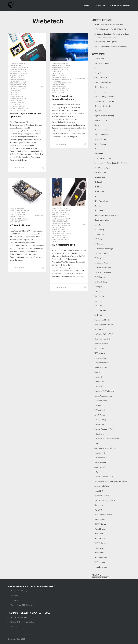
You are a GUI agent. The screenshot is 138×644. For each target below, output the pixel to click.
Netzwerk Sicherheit (102, 339)
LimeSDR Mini (100, 310)
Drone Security (100, 149)
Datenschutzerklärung (19, 591)
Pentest (97, 372)
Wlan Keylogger (20, 110)
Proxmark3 (99, 386)
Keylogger (22, 83)
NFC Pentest (99, 348)
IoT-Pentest (99, 234)
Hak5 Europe (65, 218)
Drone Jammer (100, 144)
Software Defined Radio (104, 477)
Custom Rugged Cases (103, 82)
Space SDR (99, 491)
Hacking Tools (64, 214)
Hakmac (86, 5)
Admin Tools (99, 59)
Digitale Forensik (58, 69)
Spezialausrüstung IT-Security (106, 500)
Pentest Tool (22, 87)
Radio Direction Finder (104, 396)
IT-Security (25, 81)
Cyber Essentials (101, 87)
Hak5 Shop (55, 220)
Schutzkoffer (15, 93)
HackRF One (99, 187)
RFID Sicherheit (101, 410)
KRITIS (12, 85)
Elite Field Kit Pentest (103, 158)
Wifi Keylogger (100, 543)
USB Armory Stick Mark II (105, 515)
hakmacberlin (19, 168)
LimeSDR (98, 306)
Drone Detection (101, 135)
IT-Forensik (63, 220)
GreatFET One (100, 173)
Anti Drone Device (102, 63)
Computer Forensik (16, 64)
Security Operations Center (105, 448)
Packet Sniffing (100, 358)
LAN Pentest (99, 296)
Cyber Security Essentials (104, 97)
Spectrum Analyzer (16, 104)
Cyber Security (23, 67)
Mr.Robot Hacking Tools (64, 245)
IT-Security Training (103, 272)
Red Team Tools (15, 89)
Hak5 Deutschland (101, 201)
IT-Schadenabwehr (102, 253)
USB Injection (100, 519)
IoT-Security (20, 214)
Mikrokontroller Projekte (61, 83)
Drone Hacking (100, 139)
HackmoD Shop (99, 5)
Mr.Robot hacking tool (104, 334)
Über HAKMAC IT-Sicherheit (120, 5)
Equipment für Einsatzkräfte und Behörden (19, 75)
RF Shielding (99, 405)
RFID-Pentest (100, 415)
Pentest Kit (13, 87)
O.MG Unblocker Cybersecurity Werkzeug (111, 46)
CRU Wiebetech (101, 78)
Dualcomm (99, 154)
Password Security (58, 85)
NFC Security (100, 353)
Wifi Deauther (62, 238)
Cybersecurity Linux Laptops (105, 42)
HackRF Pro (99, 192)
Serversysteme (100, 462)
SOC (96, 472)
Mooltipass (99, 329)
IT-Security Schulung (103, 268)
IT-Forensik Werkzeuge (104, 249)
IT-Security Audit (101, 263)
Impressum (15, 600)
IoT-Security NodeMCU (21, 225)
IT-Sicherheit (14, 83)
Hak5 (60, 216)
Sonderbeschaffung (17, 102)
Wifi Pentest (62, 240)
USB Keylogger (100, 524)
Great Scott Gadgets (102, 168)
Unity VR (25, 220)
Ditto (18, 73)
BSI (96, 68)
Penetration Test (20, 85)
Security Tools (64, 89)
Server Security (100, 458)
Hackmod (20, 77)
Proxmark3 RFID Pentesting (105, 391)
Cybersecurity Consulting (104, 101)
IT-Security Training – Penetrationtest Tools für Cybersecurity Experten (112, 35)
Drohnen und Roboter (17, 208)
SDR (96, 443)
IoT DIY (12, 212)
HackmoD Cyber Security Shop (22, 622)
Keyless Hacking (101, 282)
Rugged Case (99, 424)
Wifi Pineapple (100, 562)
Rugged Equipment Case (104, 429)
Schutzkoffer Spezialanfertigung (107, 439)
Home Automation (23, 210)
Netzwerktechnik (101, 344)
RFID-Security (100, 420)
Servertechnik (100, 467)
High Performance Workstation (107, 215)
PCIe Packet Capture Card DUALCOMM (110, 29)
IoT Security (19, 212)
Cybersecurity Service (103, 106)
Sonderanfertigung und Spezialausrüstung (111, 481)
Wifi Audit (99, 534)
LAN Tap (63, 226)
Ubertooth (99, 505)
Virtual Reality (15, 222)
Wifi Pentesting (101, 557)
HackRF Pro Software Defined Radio (109, 24)
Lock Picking (99, 315)
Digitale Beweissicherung (60, 67)
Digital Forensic (15, 69)
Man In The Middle (102, 320)
